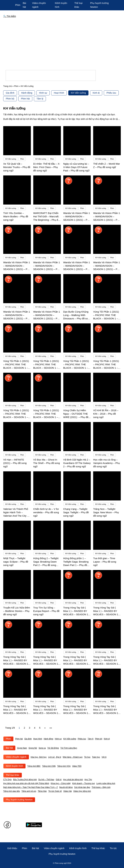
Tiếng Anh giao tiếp (12, 791)
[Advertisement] (62, 45)
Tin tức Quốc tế (55, 791)
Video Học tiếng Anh (82, 791)
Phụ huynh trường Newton (19, 800)
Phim (18, 5)
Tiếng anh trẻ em (29, 791)
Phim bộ (10, 99)
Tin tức (113, 848)
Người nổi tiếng (66, 787)
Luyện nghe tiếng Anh (106, 783)
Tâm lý (40, 99)
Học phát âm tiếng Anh (73, 780)
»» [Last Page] (51, 728)
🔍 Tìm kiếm (10, 16)
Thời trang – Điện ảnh (101, 787)
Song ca (42, 748)
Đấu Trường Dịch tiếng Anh (25, 780)
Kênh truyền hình (14, 766)
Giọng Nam (22, 748)
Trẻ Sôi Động (53, 748)
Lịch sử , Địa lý (55, 757)
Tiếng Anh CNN (49, 766)
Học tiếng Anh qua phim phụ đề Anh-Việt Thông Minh (26, 783)
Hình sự (43, 93)
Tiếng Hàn (42, 791)
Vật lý (104, 757)
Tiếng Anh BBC (34, 766)
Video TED (77, 766)
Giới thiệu (12, 848)
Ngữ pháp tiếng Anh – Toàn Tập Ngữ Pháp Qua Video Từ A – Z (30, 787)
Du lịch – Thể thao (46, 780)
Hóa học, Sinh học (39, 757)
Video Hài (67, 791)
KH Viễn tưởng (78, 93)
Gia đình (10, 93)
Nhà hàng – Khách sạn (72, 757)
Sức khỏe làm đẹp (82, 787)
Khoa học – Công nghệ (61, 783)
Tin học (87, 757)
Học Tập (88, 780)
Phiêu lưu (111, 93)
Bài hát (9, 748)
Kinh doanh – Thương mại (83, 783)
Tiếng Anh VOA (64, 766)
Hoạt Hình (59, 93)
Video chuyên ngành (16, 757)
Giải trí (59, 780)
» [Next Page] (45, 728)
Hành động (27, 93)
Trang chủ (8, 86)
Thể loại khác (13, 775)
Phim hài (25, 99)
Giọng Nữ (33, 748)
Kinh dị (96, 93)
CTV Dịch (7, 780)
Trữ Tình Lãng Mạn (69, 748)
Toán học (96, 757)
